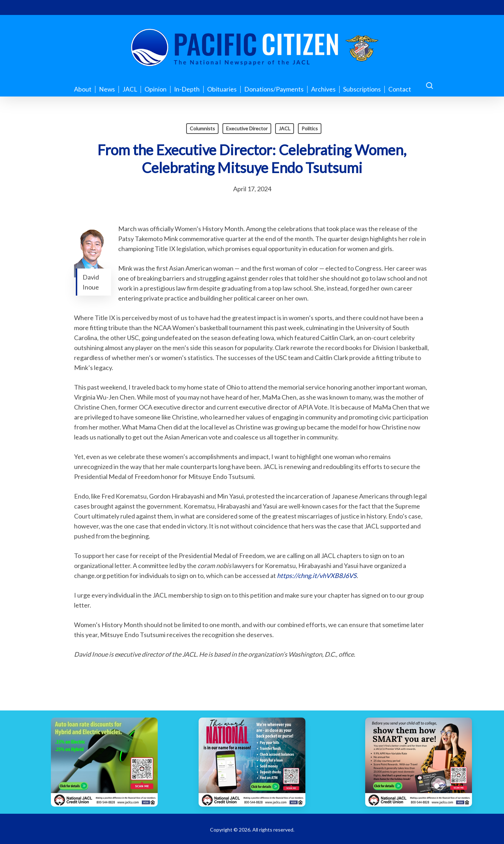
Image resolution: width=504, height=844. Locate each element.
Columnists (202, 128)
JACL (285, 128)
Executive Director (247, 128)
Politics (310, 128)
